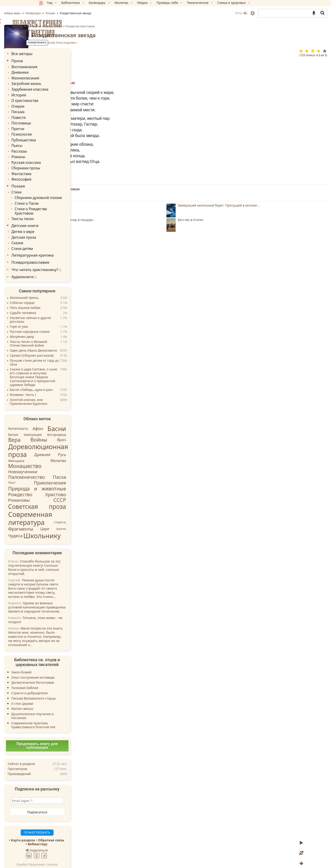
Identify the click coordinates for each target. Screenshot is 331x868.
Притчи (50, 124)
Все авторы (55, 54)
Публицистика (55, 135)
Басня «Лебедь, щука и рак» (64, 374)
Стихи (158, 26)
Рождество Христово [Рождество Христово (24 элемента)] (70, 478)
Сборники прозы (57, 161)
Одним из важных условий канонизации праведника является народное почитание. (70, 591)
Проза (50, 61)
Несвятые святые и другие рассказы (63, 304)
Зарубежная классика (61, 88)
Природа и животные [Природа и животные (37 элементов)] (70, 472)
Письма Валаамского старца (66, 682)
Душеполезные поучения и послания (65, 700)
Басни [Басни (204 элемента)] (90, 412)
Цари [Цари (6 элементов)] (77, 513)
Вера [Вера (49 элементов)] (47, 424)
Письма (50, 108)
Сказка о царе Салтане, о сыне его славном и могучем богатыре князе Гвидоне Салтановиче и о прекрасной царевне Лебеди (66, 361)
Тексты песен (54, 205)
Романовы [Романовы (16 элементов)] (52, 484)
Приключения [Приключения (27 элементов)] (83, 467)
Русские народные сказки (62, 316)
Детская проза (55, 222)
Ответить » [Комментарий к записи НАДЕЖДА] (130, 437)
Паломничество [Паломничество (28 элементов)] (59, 461)
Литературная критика (65, 239)
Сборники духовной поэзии (69, 189)
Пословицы (53, 119)
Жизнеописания (57, 77)
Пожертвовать (125, 313)
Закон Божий (54, 656)
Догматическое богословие (65, 666)
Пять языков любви (58, 292)
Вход (208, 13)
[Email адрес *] (70, 784)
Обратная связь (84, 824)
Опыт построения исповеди (66, 661)
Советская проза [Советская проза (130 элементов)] (70, 490)
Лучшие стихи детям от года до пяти (67, 347)
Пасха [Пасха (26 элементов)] (92, 461)
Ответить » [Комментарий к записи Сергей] (122, 379)
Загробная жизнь (58, 82)
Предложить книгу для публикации (70, 729)
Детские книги (58, 211)
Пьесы (49, 140)
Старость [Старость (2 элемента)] (93, 506)
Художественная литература (70, 28)
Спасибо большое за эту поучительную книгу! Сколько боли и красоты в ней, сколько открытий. (67, 551)
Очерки (50, 103)
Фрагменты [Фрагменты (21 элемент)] (54, 513)
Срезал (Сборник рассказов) (64, 340)
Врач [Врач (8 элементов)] (94, 424)
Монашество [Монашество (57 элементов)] (58, 450)
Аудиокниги (55, 261)
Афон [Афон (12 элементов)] (70, 412)
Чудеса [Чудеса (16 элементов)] (48, 519)
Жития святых (55, 693)
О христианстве (56, 98)
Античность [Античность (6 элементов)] (51, 413)
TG (213, 321)
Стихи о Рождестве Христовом (185, 26)
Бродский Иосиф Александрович (164, 43)
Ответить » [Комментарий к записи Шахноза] (122, 419)
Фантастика (53, 166)
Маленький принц (57, 282)
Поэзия (147, 26)
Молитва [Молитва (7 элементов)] (91, 445)
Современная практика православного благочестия (66, 709)
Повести (51, 114)
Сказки (50, 228)
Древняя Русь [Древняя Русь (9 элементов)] (83, 438)
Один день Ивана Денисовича (66, 335)
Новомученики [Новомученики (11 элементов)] (56, 456)
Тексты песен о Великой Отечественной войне (61, 328)
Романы (50, 150)
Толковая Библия (57, 672)
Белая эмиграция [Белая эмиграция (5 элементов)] (58, 418)
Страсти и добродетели (62, 677)
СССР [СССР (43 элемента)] (93, 484)
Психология (53, 129)
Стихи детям (54, 233)
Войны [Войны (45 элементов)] (72, 424)
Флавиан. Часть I (56, 379)
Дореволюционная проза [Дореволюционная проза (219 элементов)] (71, 434)
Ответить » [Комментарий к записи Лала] (122, 459)
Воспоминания (56, 67)
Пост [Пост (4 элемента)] (45, 466)
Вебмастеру (70, 828)
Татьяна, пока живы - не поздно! (68, 604)
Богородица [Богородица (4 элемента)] (89, 418)
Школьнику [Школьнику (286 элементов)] (75, 520)
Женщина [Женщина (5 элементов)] (49, 445)
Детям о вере (55, 217)
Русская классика (57, 155)
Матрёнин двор (55, 321)
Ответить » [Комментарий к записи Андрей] (122, 397)
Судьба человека (56, 297)
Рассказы (51, 145)
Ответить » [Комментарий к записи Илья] (122, 361)
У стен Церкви (55, 687)
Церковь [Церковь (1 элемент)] (94, 513)
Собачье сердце (55, 287)
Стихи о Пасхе (58, 194)
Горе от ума (52, 311)
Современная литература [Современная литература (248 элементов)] (63, 502)
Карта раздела (56, 824)
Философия (53, 171)
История (51, 93)
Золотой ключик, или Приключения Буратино (61, 386)
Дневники (52, 72)
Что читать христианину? (68, 253)
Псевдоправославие (63, 246)
